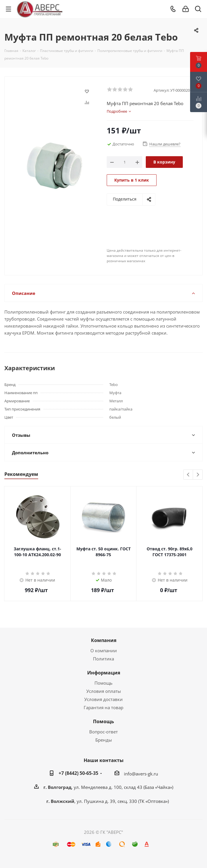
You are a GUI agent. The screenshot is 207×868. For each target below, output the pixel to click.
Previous (188, 475)
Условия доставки (103, 699)
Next (198, 475)
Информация (104, 673)
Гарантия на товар (103, 707)
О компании (104, 650)
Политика (103, 659)
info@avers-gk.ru (141, 774)
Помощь (103, 683)
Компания (104, 640)
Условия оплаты (104, 691)
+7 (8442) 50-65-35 (78, 773)
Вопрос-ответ (103, 732)
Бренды (104, 740)
